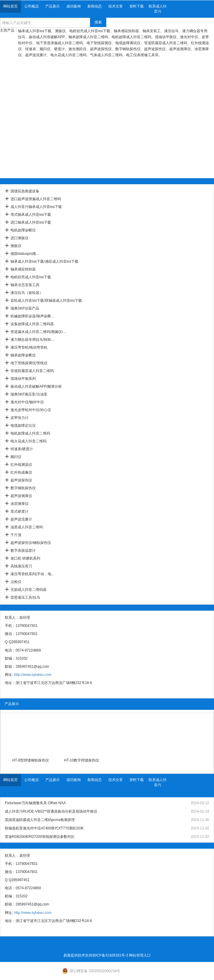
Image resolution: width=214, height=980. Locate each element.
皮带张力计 (20, 418)
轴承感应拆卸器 (23, 269)
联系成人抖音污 (158, 9)
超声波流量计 (21, 519)
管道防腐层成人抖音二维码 (32, 371)
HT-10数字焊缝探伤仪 (81, 760)
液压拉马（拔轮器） (27, 293)
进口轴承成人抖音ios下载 (31, 222)
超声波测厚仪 (21, 496)
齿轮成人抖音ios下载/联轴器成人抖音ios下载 (46, 301)
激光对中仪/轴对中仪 (27, 402)
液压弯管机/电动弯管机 (29, 347)
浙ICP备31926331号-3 (110, 955)
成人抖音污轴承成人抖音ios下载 (36, 207)
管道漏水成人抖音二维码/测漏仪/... (38, 332)
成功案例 (74, 6)
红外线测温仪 (21, 465)
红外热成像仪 (21, 472)
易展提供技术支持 (78, 955)
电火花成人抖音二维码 (29, 441)
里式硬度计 (20, 511)
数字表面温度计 (23, 551)
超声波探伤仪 (21, 480)
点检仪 (16, 582)
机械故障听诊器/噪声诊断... (32, 316)
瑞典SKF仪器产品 (25, 308)
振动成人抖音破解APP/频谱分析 (36, 386)
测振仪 (16, 246)
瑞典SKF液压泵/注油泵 (29, 394)
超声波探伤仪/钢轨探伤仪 (31, 543)
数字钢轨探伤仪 (23, 488)
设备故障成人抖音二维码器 (32, 324)
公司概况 (32, 6)
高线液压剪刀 (21, 566)
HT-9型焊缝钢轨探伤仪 (31, 760)
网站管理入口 (140, 955)
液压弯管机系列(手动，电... (32, 574)
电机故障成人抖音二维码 (30, 433)
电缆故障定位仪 (23, 426)
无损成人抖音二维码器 (29, 590)
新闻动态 (95, 6)
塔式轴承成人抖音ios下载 (31, 215)
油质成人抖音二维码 (27, 527)
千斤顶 (16, 535)
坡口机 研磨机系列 (25, 558)
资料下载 (137, 6)
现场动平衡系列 (23, 379)
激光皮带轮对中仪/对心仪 (31, 410)
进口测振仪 (20, 238)
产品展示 (53, 6)
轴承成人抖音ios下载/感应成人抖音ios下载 (44, 261)
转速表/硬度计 (22, 449)
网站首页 (11, 6)
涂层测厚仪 (20, 504)
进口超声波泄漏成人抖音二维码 (36, 199)
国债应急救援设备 (25, 191)
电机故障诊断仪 (23, 230)
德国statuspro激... (25, 254)
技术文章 (116, 6)
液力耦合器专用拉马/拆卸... (32, 340)
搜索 (98, 22)
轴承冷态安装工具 (25, 285)
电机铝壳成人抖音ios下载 (31, 277)
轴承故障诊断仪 (23, 355)
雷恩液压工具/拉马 (25, 597)
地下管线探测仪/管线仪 (29, 363)
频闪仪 (16, 457)
